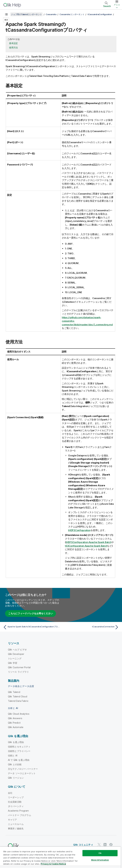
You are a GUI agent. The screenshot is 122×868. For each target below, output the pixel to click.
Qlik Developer (16, 654)
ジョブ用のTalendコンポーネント (26, 14)
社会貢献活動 (15, 802)
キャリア (12, 820)
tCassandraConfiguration (100, 14)
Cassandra (51, 14)
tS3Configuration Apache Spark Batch (86, 546)
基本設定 (13, 43)
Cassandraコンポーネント (72, 14)
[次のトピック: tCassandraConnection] (91, 627)
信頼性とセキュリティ (19, 747)
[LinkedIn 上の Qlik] (105, 845)
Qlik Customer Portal (19, 667)
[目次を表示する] (6, 14)
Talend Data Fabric (18, 701)
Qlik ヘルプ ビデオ (17, 650)
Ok (100, 853)
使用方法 (13, 47)
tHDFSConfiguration (79, 530)
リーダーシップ (16, 797)
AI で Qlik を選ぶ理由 (19, 760)
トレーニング (15, 658)
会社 (10, 793)
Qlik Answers (15, 718)
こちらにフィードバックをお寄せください (30, 613)
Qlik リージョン (16, 778)
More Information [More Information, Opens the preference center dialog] (100, 860)
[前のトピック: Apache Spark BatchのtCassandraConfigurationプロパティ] (31, 627)
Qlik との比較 (15, 764)
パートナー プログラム (20, 815)
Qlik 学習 (13, 663)
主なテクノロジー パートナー (23, 769)
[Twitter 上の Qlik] (99, 845)
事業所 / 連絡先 (16, 828)
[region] (60, 857)
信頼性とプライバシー (19, 751)
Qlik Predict (14, 723)
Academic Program (18, 811)
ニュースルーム (16, 824)
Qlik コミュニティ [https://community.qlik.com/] (83, 845)
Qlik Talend (14, 692)
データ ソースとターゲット (22, 773)
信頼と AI (13, 755)
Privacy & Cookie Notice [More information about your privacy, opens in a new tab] (53, 864)
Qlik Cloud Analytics (19, 714)
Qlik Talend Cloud (18, 696)
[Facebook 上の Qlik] (111, 845)
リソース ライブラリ (18, 672)
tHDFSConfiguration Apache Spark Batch (89, 542)
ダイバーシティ (16, 806)
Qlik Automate (16, 727)
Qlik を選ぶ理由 (16, 742)
